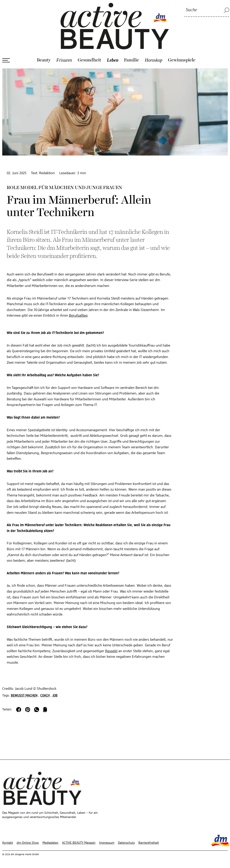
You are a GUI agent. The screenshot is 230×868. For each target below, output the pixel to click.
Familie (132, 60)
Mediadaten (50, 843)
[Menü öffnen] (6, 60)
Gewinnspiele (182, 60)
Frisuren (64, 60)
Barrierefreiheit (149, 843)
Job (55, 696)
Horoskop (154, 60)
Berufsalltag (78, 316)
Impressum (107, 843)
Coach (45, 696)
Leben (113, 60)
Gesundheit (90, 60)
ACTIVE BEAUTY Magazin (79, 843)
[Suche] (207, 10)
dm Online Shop (28, 843)
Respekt (111, 651)
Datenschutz (126, 843)
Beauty (44, 60)
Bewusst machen (24, 696)
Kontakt (8, 843)
